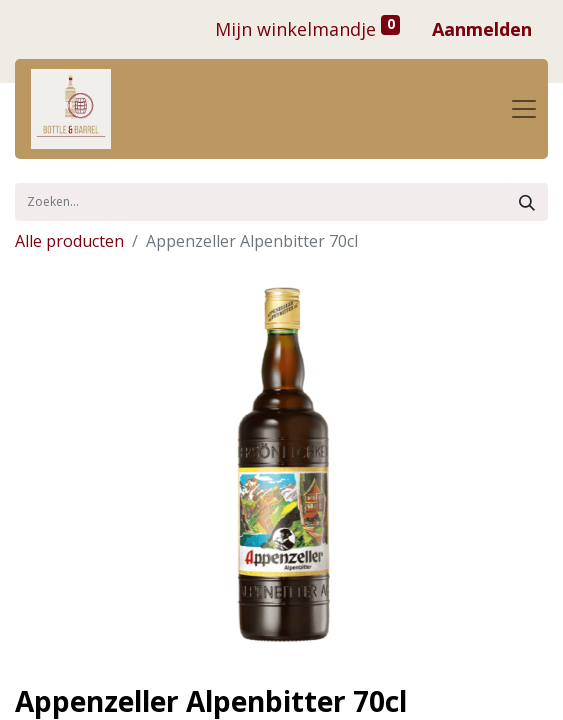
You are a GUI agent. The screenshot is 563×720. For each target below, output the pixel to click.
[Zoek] (527, 202)
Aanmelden (482, 29)
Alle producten (69, 241)
